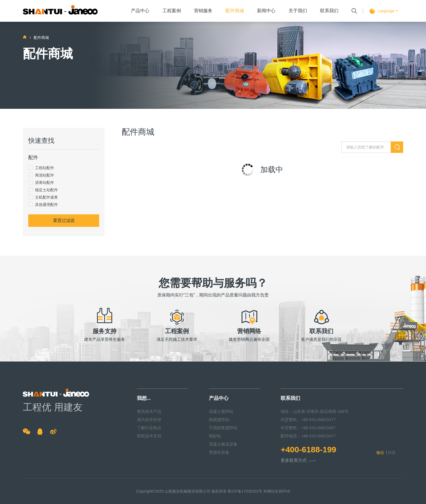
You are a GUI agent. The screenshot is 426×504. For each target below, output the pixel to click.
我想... (144, 398)
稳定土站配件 (43, 190)
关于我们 (298, 11)
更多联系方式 (298, 461)
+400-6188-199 (308, 450)
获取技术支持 (149, 436)
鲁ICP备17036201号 (245, 491)
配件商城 (235, 11)
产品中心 (140, 11)
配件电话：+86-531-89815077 (308, 436)
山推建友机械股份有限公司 (187, 491)
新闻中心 (266, 11)
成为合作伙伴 (149, 420)
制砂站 (215, 436)
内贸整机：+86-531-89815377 (308, 420)
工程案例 (172, 11)
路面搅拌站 (219, 420)
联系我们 (329, 11)
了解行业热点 (149, 428)
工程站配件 (41, 168)
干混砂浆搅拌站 (223, 428)
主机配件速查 (43, 197)
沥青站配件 (41, 182)
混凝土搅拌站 (221, 411)
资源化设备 (219, 452)
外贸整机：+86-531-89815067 (308, 428)
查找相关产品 (149, 411)
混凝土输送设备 (223, 444)
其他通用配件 (43, 204)
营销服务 (203, 11)
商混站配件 (41, 175)
